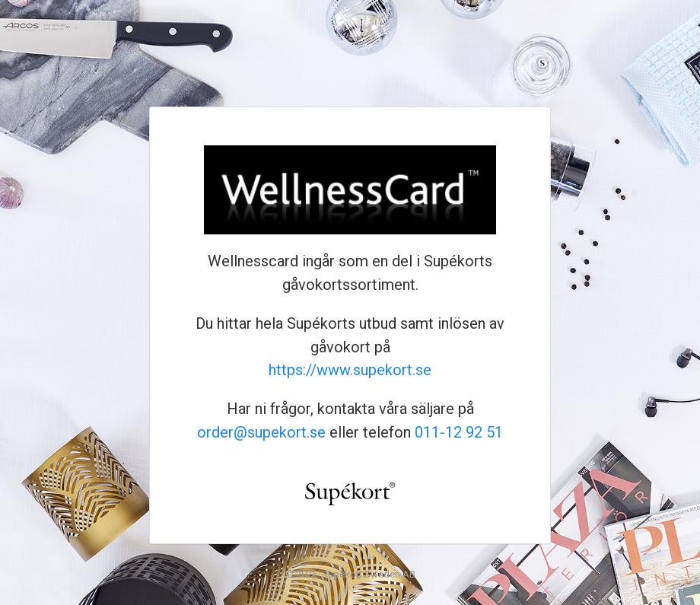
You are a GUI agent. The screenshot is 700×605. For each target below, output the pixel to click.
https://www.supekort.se (350, 370)
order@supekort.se (261, 432)
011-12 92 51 (459, 432)
